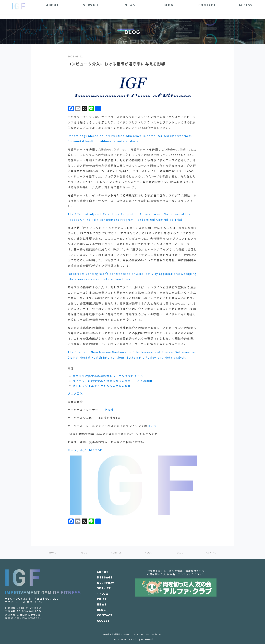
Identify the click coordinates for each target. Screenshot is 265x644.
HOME (53, 553)
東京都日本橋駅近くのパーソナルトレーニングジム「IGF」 (132, 634)
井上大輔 (107, 410)
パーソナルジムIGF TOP (85, 450)
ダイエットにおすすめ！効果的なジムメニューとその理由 (112, 381)
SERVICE (117, 553)
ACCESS (103, 621)
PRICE (102, 599)
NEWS (148, 553)
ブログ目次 (75, 393)
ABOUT (85, 553)
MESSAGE (105, 577)
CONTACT (212, 553)
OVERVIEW (106, 583)
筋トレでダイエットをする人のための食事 (102, 386)
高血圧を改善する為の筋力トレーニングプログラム (108, 376)
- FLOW (103, 594)
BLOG (180, 553)
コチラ (152, 426)
